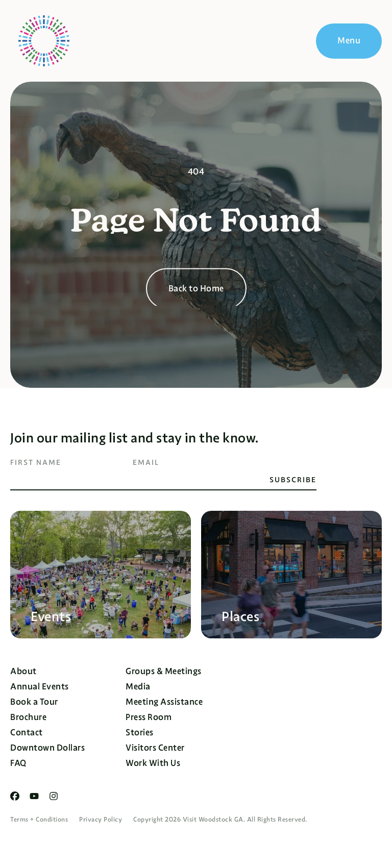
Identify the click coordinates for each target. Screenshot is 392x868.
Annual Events (40, 687)
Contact (27, 733)
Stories (140, 733)
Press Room (149, 717)
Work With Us (153, 763)
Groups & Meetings (164, 671)
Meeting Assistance (164, 702)
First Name (36, 462)
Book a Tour (34, 702)
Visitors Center (155, 748)
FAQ (18, 763)
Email (146, 462)
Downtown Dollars (47, 748)
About (23, 671)
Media (138, 687)
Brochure (28, 717)
